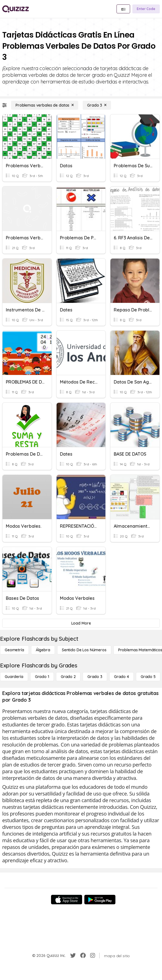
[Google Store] (100, 900)
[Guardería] (14, 677)
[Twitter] (73, 956)
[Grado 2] (68, 677)
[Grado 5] (148, 677)
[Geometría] (14, 650)
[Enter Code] (146, 9)
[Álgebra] (43, 650)
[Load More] (81, 623)
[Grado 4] (121, 677)
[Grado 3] (97, 105)
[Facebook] (83, 956)
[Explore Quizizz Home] (16, 9)
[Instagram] (93, 956)
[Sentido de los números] (84, 650)
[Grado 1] (42, 677)
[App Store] (67, 900)
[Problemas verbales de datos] (45, 105)
